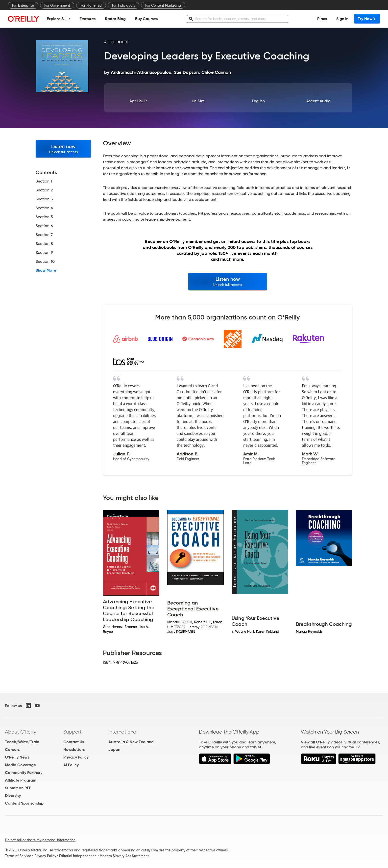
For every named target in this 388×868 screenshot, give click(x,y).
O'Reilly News (17, 757)
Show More (46, 270)
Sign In (342, 19)
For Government (57, 5)
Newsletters (74, 750)
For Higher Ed (91, 5)
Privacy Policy (76, 757)
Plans (322, 19)
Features (88, 19)
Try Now (367, 19)
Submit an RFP (18, 788)
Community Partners (24, 773)
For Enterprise (23, 5)
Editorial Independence (78, 856)
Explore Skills (59, 19)
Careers (12, 750)
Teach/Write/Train (22, 742)
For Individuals (123, 5)
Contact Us (74, 742)
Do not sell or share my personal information (40, 840)
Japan (114, 750)
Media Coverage (20, 765)
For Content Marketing (163, 5)
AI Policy (71, 765)
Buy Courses (146, 19)
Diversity (13, 796)
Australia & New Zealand (131, 742)
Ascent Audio (318, 101)
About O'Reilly (21, 732)
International (123, 732)
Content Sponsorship (24, 803)
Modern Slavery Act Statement (124, 856)
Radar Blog (115, 19)
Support (73, 732)
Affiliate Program (21, 780)
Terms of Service (18, 856)
